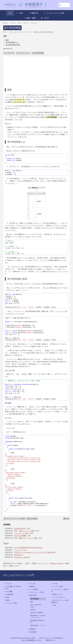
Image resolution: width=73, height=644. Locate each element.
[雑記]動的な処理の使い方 (38, 622)
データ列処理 (33, 589)
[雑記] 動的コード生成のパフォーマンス (38, 617)
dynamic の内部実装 (37, 613)
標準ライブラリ (57, 594)
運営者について (51, 640)
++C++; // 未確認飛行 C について (31, 640)
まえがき (8, 584)
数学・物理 (30, 18)
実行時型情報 (12, 28)
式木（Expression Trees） (36, 606)
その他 (54, 584)
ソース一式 (10, 428)
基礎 (6, 597)
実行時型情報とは (12, 42)
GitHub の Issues (56, 563)
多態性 (47, 350)
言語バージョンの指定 (27, 531)
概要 (7, 40)
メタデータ (9, 53)
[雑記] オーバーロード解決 (28, 538)
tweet (6, 23)
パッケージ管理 (57, 587)
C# (10, 13)
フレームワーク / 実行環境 (60, 590)
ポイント (8, 123)
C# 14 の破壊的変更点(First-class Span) (28, 548)
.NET (20, 13)
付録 (53, 605)
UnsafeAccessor (20, 528)
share (13, 23)
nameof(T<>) (19, 555)
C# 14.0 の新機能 (20, 536)
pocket (34, 23)
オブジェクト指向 (11, 603)
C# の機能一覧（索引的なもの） (12, 587)
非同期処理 (32, 632)
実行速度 (8, 403)
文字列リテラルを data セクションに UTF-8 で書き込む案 (35, 552)
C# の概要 (8, 592)
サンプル (8, 418)
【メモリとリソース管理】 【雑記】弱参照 (21, 519)
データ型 (31, 584)
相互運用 (31, 629)
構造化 (7, 600)
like (20, 23)
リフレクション (23, 53)
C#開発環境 (9, 594)
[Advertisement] (36, 72)
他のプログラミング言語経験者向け (60, 601)
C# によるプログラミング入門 (19, 575)
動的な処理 (32, 595)
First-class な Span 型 (22, 557)
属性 (66, 519)
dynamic (33, 610)
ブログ (45, 18)
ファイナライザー (20, 550)
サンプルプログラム (58, 597)
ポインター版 (10, 370)
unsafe (24, 374)
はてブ (26, 23)
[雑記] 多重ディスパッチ (38, 625)
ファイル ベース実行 (21, 533)
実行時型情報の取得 (13, 45)
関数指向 (31, 587)
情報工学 (33, 13)
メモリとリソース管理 (36, 592)
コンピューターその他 (54, 13)
